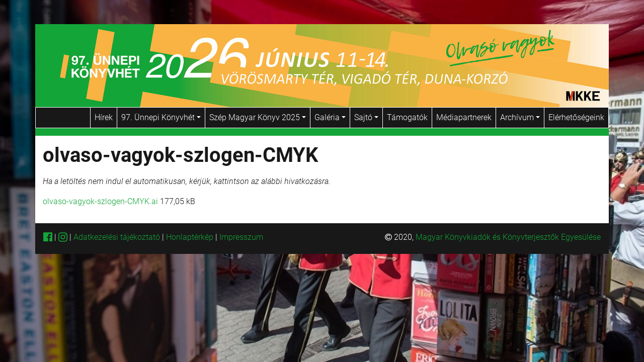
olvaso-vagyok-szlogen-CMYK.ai (100, 201)
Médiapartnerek (464, 117)
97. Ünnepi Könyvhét (161, 117)
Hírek (104, 117)
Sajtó (366, 117)
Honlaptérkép (191, 237)
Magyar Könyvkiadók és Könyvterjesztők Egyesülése (508, 237)
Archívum (520, 117)
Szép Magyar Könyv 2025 (258, 117)
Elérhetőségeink (576, 117)
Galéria (330, 117)
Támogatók (407, 117)
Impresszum (241, 237)
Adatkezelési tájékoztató (117, 237)
